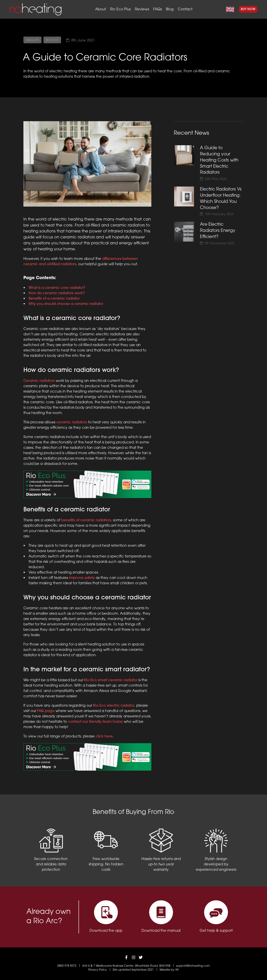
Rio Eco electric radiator (114, 706)
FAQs (158, 9)
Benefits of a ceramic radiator (54, 299)
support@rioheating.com (193, 966)
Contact (185, 9)
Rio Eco (52, 40)
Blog (170, 9)
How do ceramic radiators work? (57, 293)
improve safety (82, 578)
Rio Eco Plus (120, 9)
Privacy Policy (98, 970)
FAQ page (46, 711)
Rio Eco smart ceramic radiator (111, 680)
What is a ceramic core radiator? (57, 288)
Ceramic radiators (39, 381)
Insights (32, 40)
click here (104, 737)
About (101, 9)
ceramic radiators (72, 422)
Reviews (142, 9)
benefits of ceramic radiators (86, 520)
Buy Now (248, 9)
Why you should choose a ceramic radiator (66, 304)
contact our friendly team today (95, 722)
